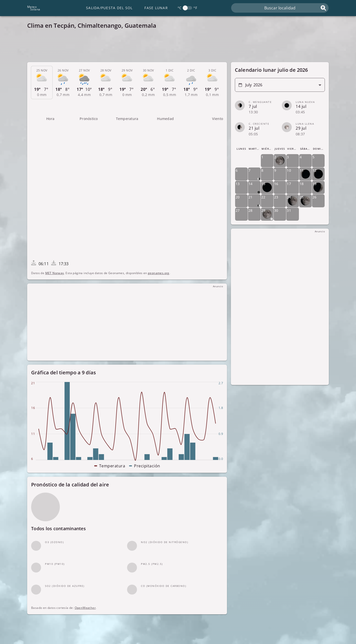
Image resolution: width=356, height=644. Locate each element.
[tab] (42, 83)
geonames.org (159, 273)
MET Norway (55, 273)
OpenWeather (85, 608)
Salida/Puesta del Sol (109, 8)
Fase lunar (156, 8)
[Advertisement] (176, 47)
